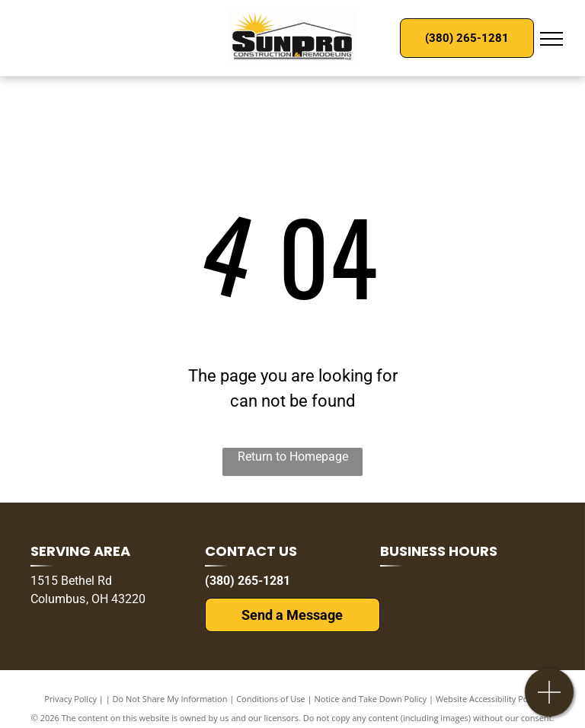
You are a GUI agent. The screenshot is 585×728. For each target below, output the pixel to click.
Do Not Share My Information (170, 699)
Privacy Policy (70, 699)
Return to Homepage (293, 457)
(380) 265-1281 (248, 581)
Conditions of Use (271, 699)
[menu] (551, 39)
